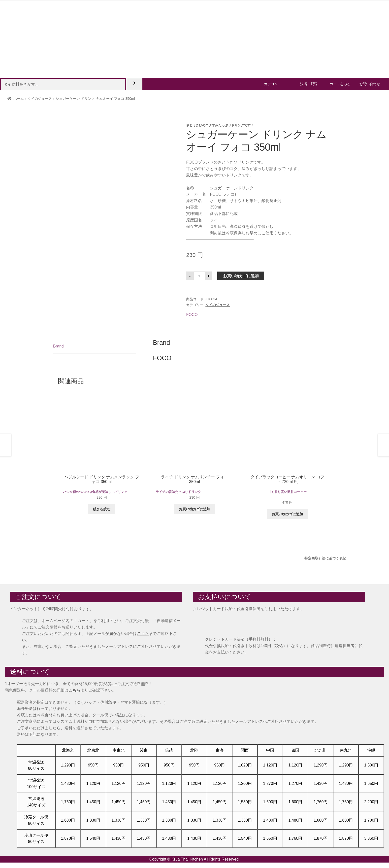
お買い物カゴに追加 (241, 276)
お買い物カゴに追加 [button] (194, 509)
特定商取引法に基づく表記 (325, 558)
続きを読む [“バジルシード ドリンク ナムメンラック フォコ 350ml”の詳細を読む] (102, 509)
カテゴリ (271, 84)
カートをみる (340, 84)
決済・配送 (309, 84)
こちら (143, 634)
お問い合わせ (370, 84)
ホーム (19, 99)
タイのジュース (40, 99)
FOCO (192, 315)
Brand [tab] (58, 346)
